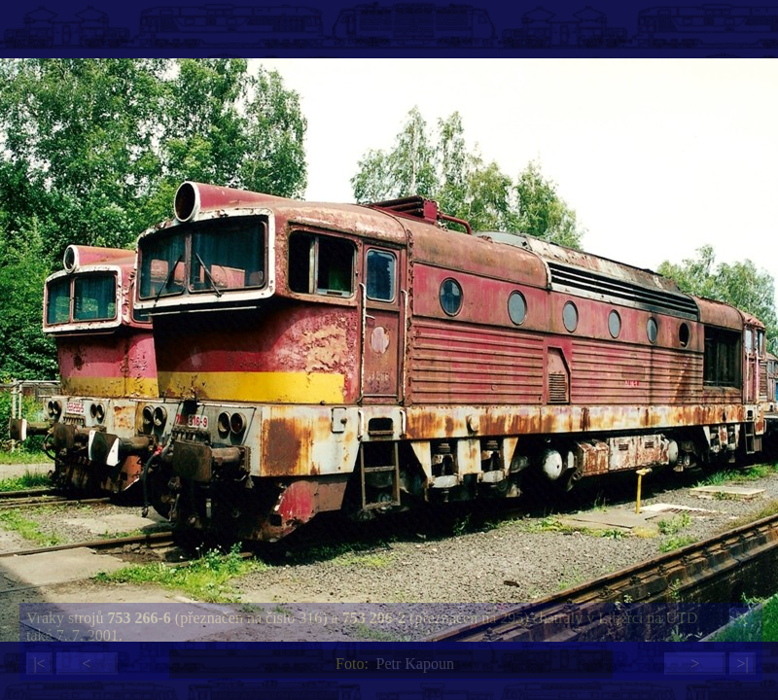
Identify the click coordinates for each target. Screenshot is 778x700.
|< (39, 664)
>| (742, 664)
